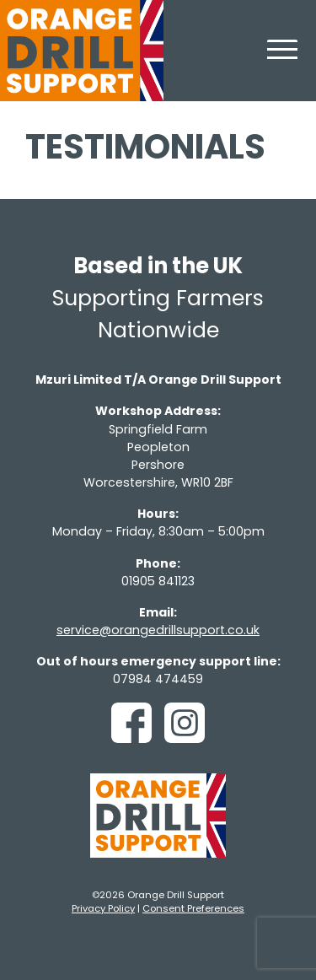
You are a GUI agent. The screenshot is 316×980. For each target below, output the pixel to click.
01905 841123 (158, 581)
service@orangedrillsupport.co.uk (158, 630)
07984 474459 (158, 679)
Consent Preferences (193, 908)
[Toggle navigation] (282, 59)
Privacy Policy (103, 908)
